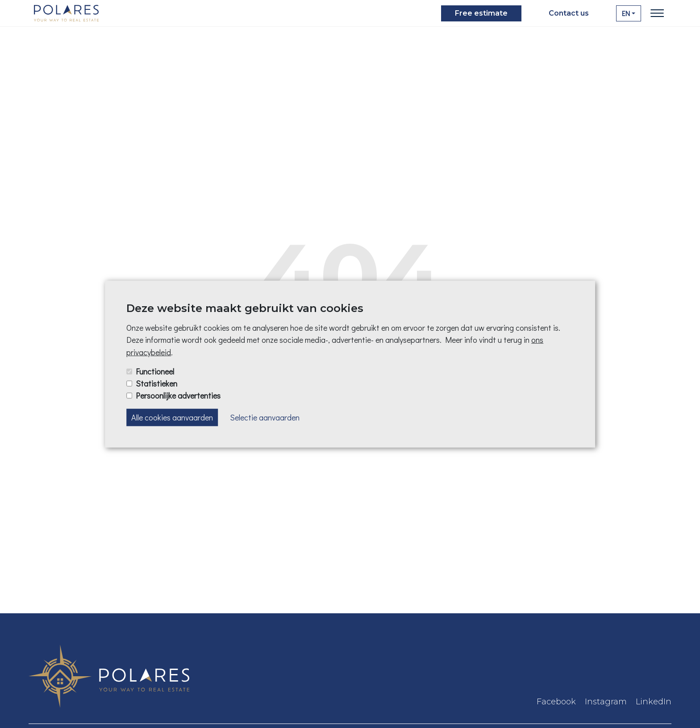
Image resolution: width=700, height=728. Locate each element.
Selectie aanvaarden (265, 417)
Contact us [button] (569, 13)
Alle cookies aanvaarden (172, 417)
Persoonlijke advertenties (178, 395)
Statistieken (156, 383)
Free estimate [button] (481, 13)
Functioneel (155, 371)
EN (626, 13)
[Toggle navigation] (657, 13)
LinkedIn (654, 702)
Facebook (556, 702)
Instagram (606, 702)
